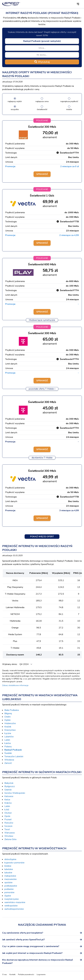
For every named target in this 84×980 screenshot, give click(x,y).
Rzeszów (9, 823)
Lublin (7, 740)
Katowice (9, 796)
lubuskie (8, 873)
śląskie (8, 896)
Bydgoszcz (10, 786)
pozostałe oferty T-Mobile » (42, 389)
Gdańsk (8, 790)
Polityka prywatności (26, 974)
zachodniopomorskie (14, 909)
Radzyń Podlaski (13, 750)
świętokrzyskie (12, 899)
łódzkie (8, 866)
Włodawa (9, 760)
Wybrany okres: (10, 664)
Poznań (8, 819)
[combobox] (42, 41)
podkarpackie (11, 886)
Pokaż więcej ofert (42, 537)
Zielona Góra (10, 839)
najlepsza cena (42, 101)
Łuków (8, 743)
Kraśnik (8, 727)
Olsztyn (8, 813)
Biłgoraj (8, 713)
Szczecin (8, 826)
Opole (7, 816)
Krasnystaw (10, 730)
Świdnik (8, 753)
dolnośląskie (10, 859)
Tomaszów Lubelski (14, 756)
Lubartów (9, 737)
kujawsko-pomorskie (14, 863)
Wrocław (9, 836)
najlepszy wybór (15, 101)
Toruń (7, 829)
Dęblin (7, 720)
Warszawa (9, 833)
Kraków (8, 803)
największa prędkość (69, 101)
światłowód (42, 109)
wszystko (15, 109)
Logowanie (41, 974)
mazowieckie (11, 879)
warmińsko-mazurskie (15, 902)
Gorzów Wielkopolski (15, 793)
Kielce (7, 800)
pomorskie (9, 892)
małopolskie (10, 876)
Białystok (9, 783)
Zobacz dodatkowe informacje (15, 685)
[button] (78, 4)
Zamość (8, 763)
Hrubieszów (10, 723)
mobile (69, 109)
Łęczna (8, 733)
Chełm (7, 717)
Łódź (7, 810)
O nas (5, 974)
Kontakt (12, 974)
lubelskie (9, 869)
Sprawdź (42, 174)
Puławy (8, 747)
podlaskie (9, 889)
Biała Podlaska (12, 710)
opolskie (8, 883)
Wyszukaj (42, 62)
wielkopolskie (11, 906)
